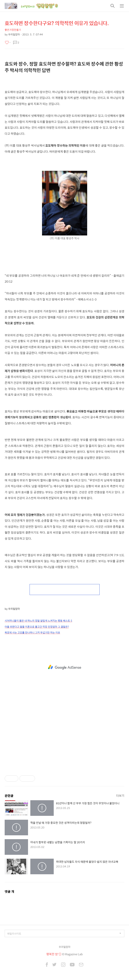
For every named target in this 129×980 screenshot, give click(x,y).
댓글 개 (9, 891)
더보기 (120, 795)
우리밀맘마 (65, 947)
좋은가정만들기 (13, 30)
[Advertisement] (64, 667)
